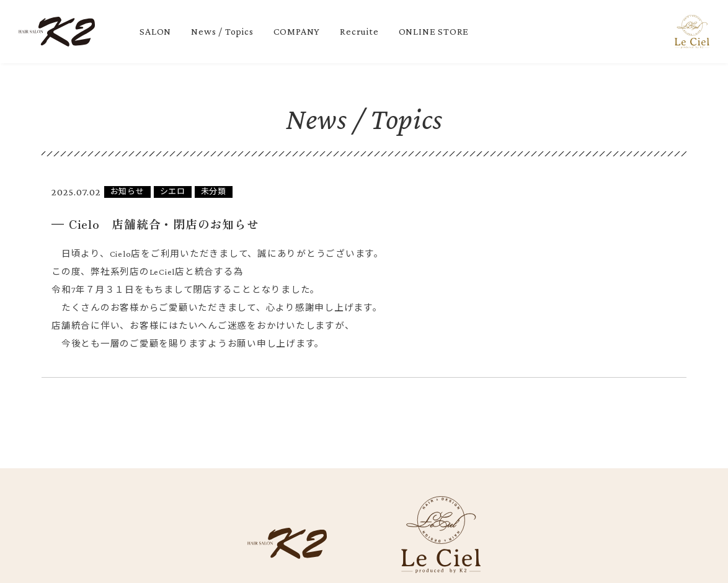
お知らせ (127, 192)
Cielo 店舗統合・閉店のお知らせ (164, 224)
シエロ (173, 192)
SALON (155, 31)
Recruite (359, 31)
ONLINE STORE (434, 31)
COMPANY (297, 31)
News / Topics (222, 31)
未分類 (214, 192)
